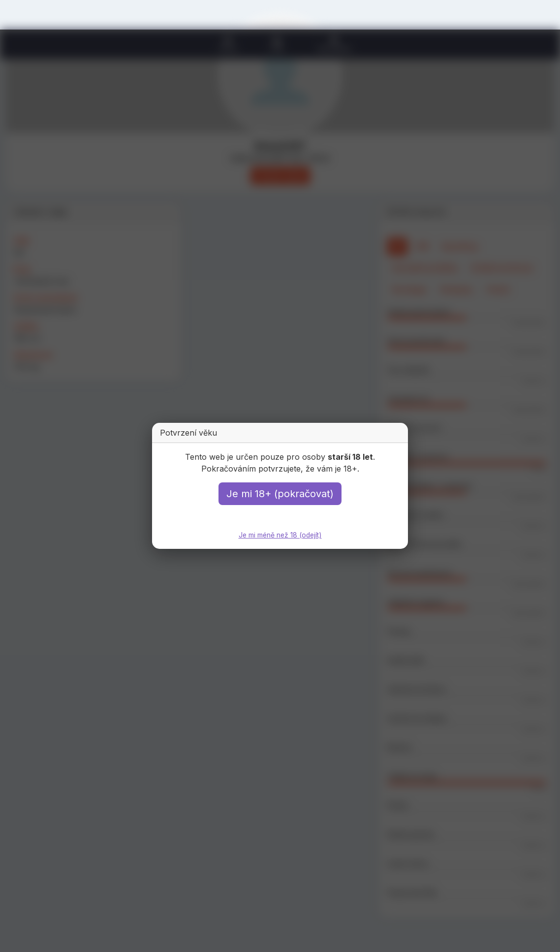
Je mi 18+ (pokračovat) (280, 494)
